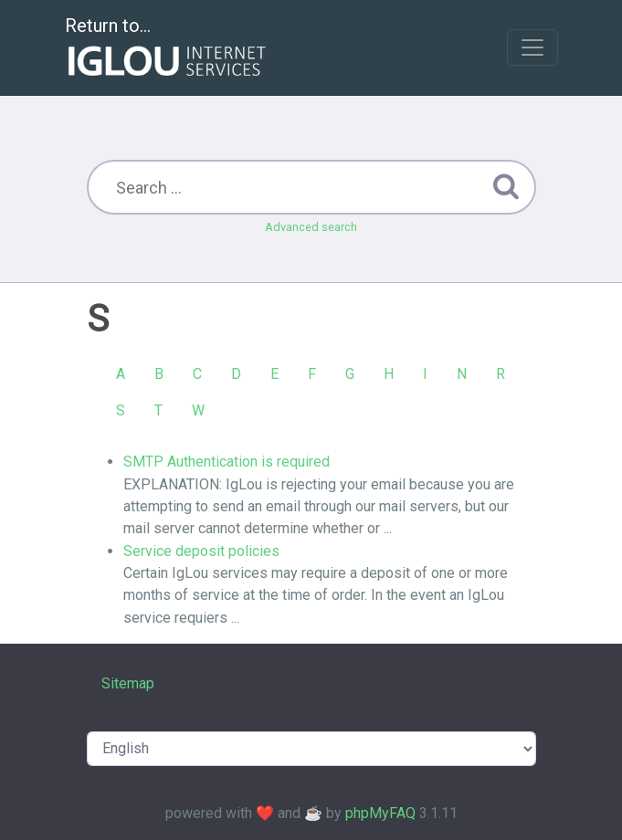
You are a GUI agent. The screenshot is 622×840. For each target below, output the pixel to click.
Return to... (168, 49)
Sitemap (128, 683)
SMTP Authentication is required (227, 462)
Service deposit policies (201, 551)
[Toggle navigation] (532, 47)
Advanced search (311, 227)
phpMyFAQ (380, 813)
